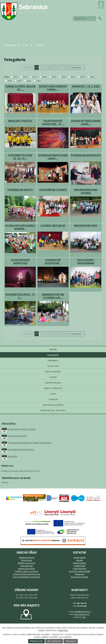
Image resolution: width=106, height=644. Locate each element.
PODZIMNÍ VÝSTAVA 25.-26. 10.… (20, 157)
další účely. (63, 630)
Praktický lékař (80, 566)
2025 (19, 81)
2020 (63, 77)
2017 (35, 77)
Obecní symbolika (53, 372)
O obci (25, 45)
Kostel (53, 394)
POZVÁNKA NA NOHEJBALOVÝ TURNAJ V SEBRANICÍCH (30, 443)
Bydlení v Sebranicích (53, 388)
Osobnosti (53, 399)
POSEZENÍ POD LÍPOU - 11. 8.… (20, 296)
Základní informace (27, 558)
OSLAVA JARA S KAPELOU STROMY (22, 429)
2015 (15, 77)
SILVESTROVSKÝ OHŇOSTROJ (20, 262)
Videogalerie (53, 360)
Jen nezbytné (54, 641)
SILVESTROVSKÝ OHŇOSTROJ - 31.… (53, 122)
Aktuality (53, 349)
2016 (25, 77)
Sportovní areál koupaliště (79, 571)
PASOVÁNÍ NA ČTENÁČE (53, 190)
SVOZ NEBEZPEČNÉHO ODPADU (21, 450)
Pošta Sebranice (80, 569)
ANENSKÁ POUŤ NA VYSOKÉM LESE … (53, 296)
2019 (54, 77)
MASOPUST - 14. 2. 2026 (86, 86)
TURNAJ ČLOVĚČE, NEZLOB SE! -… (20, 88)
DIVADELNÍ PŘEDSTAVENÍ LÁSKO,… (53, 157)
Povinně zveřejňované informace (26, 574)
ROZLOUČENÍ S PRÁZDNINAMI (86, 262)
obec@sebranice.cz (82, 612)
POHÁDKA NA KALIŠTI (20, 190)
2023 (92, 77)
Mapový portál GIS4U (27, 569)
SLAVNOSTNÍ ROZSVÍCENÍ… (53, 262)
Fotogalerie (53, 355)
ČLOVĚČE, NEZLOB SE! (53, 226)
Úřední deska (26, 560)
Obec (39, 81)
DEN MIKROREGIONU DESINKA (86, 191)
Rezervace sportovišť (80, 577)
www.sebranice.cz (82, 614)
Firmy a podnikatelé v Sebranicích (27, 577)
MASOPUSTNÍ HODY (86, 226)
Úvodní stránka (10, 45)
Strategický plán (27, 566)
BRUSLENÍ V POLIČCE (20, 121)
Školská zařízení (80, 563)
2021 (73, 77)
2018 (44, 77)
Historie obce (53, 366)
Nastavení (71, 641)
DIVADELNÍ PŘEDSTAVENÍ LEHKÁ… (86, 122)
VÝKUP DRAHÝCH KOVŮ (17, 436)
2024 (10, 81)
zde (84, 617)
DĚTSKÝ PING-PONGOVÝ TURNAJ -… (53, 88)
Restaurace (79, 574)
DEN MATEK (13, 456)
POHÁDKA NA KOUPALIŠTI (86, 155)
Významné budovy (53, 383)
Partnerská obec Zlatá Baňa (53, 410)
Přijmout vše (36, 641)
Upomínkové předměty (53, 405)
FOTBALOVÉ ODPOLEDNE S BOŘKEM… (20, 227)
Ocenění (53, 377)
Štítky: (7, 77)
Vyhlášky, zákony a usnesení (26, 571)
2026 (29, 81)
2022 (83, 77)
